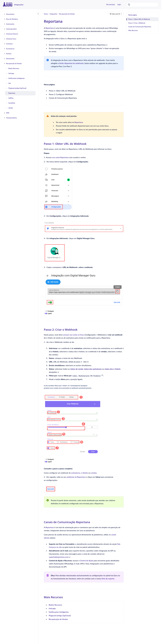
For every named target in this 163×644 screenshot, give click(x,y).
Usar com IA (116, 14)
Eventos (9, 54)
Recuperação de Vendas (14, 63)
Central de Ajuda (86, 560)
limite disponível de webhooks (71, 63)
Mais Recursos (133, 30)
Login (119, 4)
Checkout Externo (12, 34)
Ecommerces (10, 49)
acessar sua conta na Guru (74, 335)
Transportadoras (12, 118)
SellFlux (11, 98)
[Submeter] (129, 5)
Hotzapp (11, 73)
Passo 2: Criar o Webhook (137, 23)
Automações (10, 24)
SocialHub (12, 103)
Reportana (12, 93)
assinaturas (76, 473)
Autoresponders (11, 29)
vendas (94, 473)
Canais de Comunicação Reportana (140, 27)
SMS (8, 113)
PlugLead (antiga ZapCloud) (17, 88)
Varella (11, 108)
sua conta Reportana (60, 157)
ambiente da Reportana (76, 477)
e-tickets (84, 473)
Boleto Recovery (14, 68)
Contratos (9, 44)
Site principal (111, 4)
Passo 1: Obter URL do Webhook (139, 19)
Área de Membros (12, 19)
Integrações (19, 5)
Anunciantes (10, 14)
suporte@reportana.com (59, 557)
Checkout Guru (11, 39)
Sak (10, 83)
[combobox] (142, 5)
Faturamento (10, 59)
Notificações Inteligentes (16, 78)
